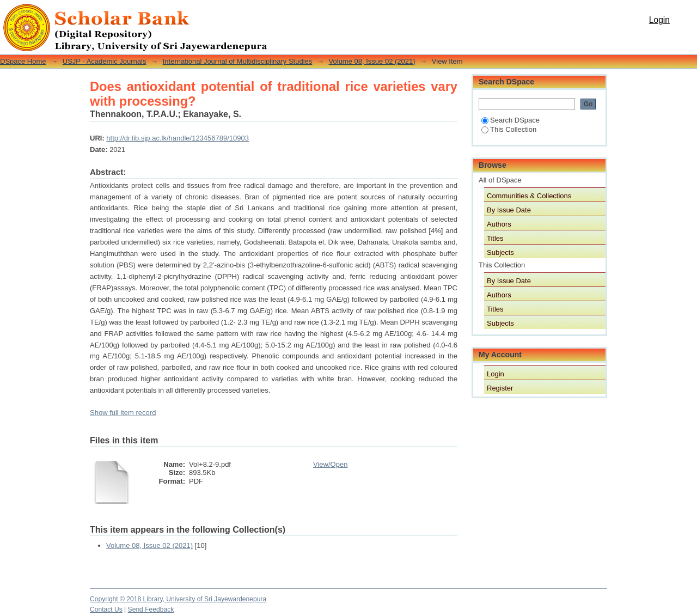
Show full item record (123, 413)
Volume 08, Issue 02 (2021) (372, 61)
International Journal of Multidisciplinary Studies (238, 61)
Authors (499, 224)
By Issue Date (509, 210)
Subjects (500, 252)
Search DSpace (510, 120)
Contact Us (106, 609)
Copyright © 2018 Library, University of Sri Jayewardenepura (178, 599)
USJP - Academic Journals (105, 61)
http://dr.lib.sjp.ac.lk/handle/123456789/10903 (178, 138)
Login (659, 20)
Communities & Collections (529, 196)
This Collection (509, 129)
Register (500, 388)
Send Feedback (151, 609)
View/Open (330, 464)
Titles (495, 238)
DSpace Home (23, 61)
